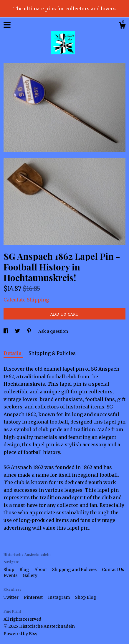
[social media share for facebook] (6, 331)
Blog (25, 570)
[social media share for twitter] (18, 331)
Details (13, 353)
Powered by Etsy (20, 634)
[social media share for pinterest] (30, 331)
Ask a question (53, 331)
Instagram (59, 597)
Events (11, 575)
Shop (9, 570)
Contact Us (113, 570)
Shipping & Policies (52, 353)
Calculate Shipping (26, 300)
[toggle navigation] (7, 25)
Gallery (30, 575)
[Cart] (122, 26)
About (41, 570)
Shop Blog (86, 597)
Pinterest (34, 597)
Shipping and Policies (75, 570)
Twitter (11, 597)
